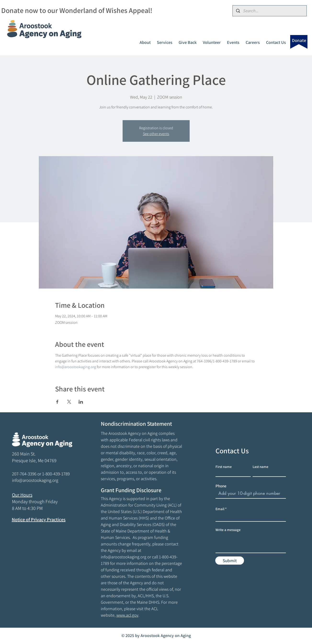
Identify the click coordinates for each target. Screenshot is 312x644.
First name (224, 467)
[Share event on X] (69, 402)
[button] (145, 40)
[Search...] (270, 11)
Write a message (228, 530)
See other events (156, 134)
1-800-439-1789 (56, 474)
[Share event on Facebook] (57, 402)
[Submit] (230, 561)
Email (220, 509)
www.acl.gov (127, 615)
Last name (261, 467)
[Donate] (299, 40)
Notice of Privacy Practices (39, 520)
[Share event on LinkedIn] (81, 402)
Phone (221, 486)
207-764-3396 (24, 474)
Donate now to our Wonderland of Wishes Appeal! (77, 10)
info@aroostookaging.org (124, 557)
